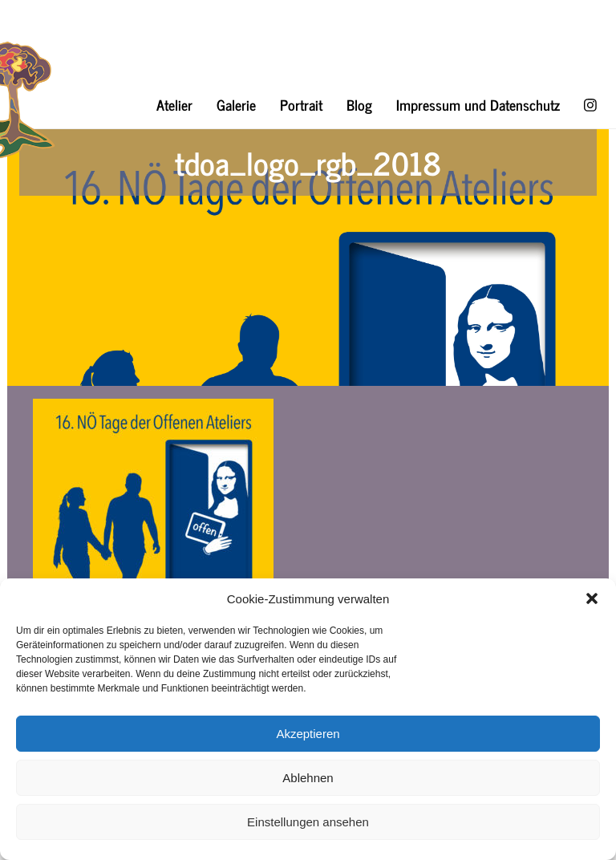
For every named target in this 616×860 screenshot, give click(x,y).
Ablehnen (308, 778)
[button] (592, 598)
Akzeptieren (308, 734)
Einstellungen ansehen (308, 822)
